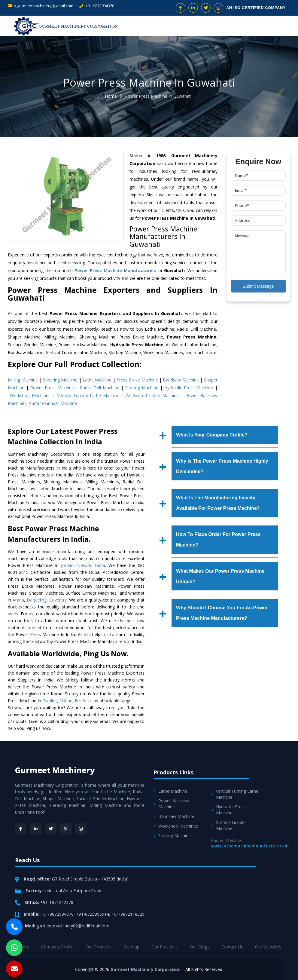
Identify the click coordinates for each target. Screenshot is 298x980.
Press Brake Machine (137, 380)
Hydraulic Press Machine (189, 388)
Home (111, 96)
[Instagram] (81, 829)
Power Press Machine (52, 388)
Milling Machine (23, 380)
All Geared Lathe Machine (152, 395)
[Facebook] (21, 829)
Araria (18, 600)
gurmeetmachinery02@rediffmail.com (73, 926)
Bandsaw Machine (181, 380)
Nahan (66, 701)
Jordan (67, 565)
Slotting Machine (142, 388)
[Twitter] (51, 829)
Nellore (84, 565)
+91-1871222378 (57, 902)
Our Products (99, 947)
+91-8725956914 (93, 914)
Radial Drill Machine (100, 388)
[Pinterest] (66, 829)
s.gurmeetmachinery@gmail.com (41, 6)
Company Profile (57, 947)
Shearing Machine (60, 380)
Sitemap (131, 947)
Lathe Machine (97, 380)
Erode (81, 701)
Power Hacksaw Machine (172, 804)
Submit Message (258, 286)
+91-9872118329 (128, 914)
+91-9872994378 (97, 6)
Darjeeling (37, 600)
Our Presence (165, 947)
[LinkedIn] (36, 829)
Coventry (58, 600)
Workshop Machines (30, 395)
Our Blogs (200, 947)
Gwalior (50, 701)
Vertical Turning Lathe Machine (88, 395)
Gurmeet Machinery (55, 770)
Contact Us (232, 947)
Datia (100, 565)
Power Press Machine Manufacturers (116, 270)
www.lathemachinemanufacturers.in (250, 846)
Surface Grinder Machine (53, 403)
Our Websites (268, 947)
